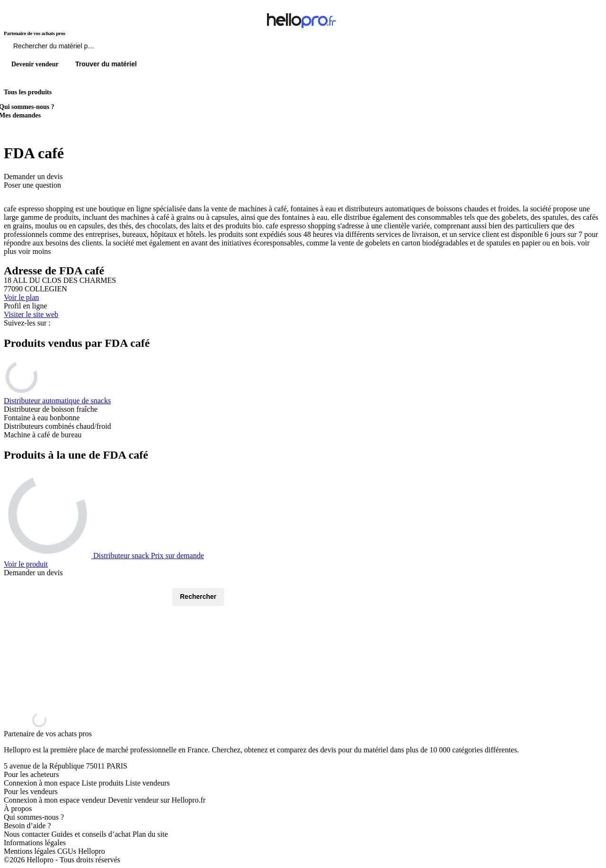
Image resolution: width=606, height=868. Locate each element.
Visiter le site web (31, 314)
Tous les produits (28, 92)
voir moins (35, 251)
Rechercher (198, 597)
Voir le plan (21, 297)
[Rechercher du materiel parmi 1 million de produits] (107, 48)
